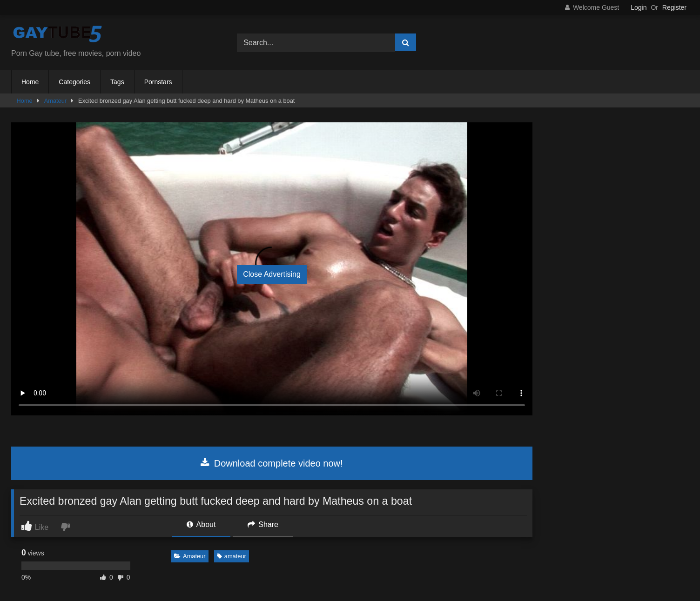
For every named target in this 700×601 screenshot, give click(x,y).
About (201, 524)
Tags (117, 82)
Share (263, 524)
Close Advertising (272, 274)
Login (639, 7)
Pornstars (158, 82)
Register (674, 7)
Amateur (55, 101)
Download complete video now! (272, 463)
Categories (74, 82)
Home (30, 82)
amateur (232, 556)
